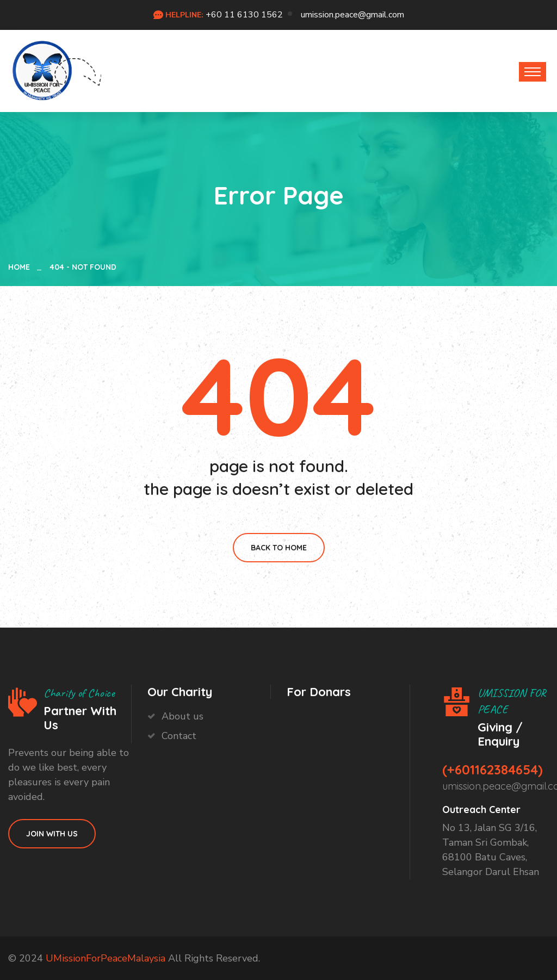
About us (182, 716)
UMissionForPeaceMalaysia (106, 958)
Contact (179, 736)
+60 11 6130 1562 (244, 15)
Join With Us (52, 834)
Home (21, 267)
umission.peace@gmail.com (352, 15)
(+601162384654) (493, 770)
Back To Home (279, 548)
